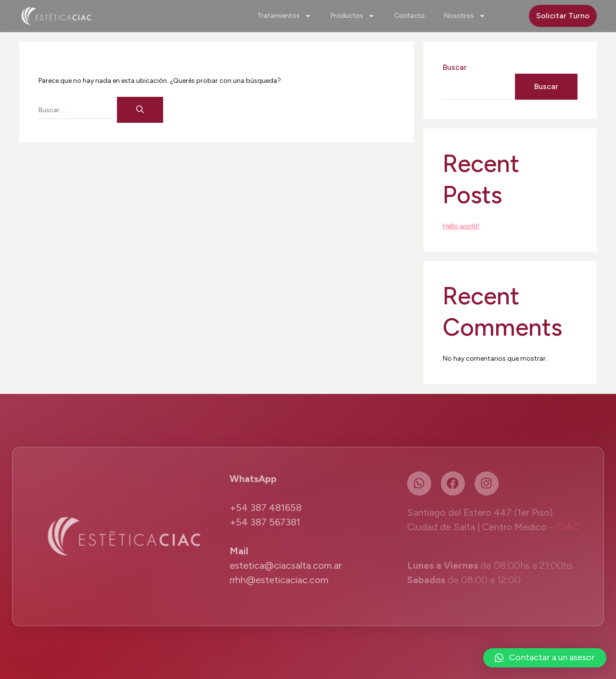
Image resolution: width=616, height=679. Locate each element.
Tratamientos (284, 16)
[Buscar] (140, 110)
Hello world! (461, 226)
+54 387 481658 (266, 508)
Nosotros (465, 16)
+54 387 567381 (265, 522)
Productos (353, 16)
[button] (545, 658)
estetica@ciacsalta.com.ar (286, 565)
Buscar (455, 67)
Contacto (410, 16)
